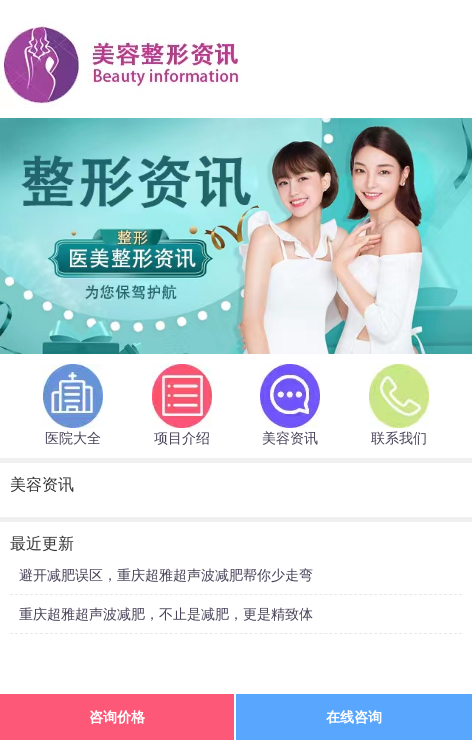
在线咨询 (354, 717)
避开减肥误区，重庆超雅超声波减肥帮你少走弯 (166, 575)
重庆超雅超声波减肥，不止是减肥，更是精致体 (166, 614)
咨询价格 (117, 717)
